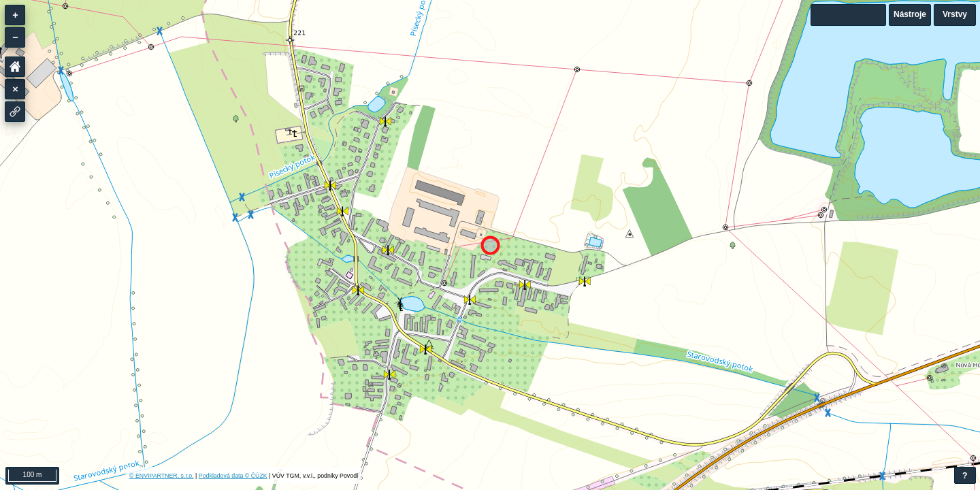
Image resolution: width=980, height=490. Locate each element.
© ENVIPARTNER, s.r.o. (162, 476)
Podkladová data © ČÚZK (233, 476)
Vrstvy (955, 14)
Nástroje (910, 14)
